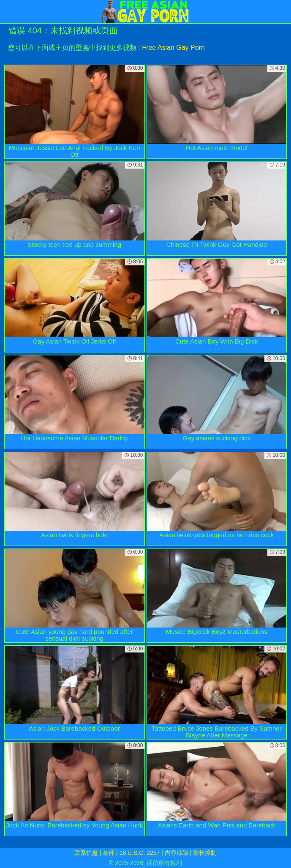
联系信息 (86, 853)
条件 (109, 853)
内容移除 (177, 853)
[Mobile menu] (8, 11)
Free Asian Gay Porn (173, 48)
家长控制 (205, 853)
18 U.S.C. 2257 (140, 853)
